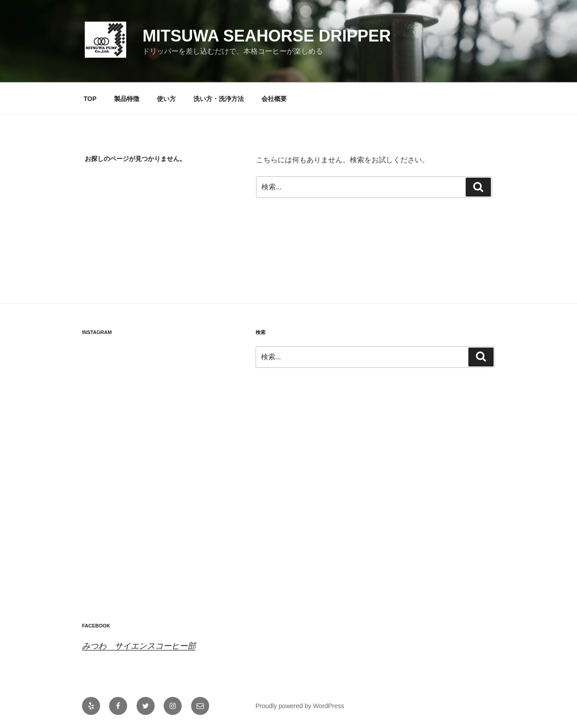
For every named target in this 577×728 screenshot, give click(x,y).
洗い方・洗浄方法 (219, 99)
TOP (90, 99)
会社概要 (274, 99)
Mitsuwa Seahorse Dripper (267, 36)
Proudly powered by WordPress (300, 706)
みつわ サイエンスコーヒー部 (139, 646)
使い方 (166, 99)
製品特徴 (127, 99)
